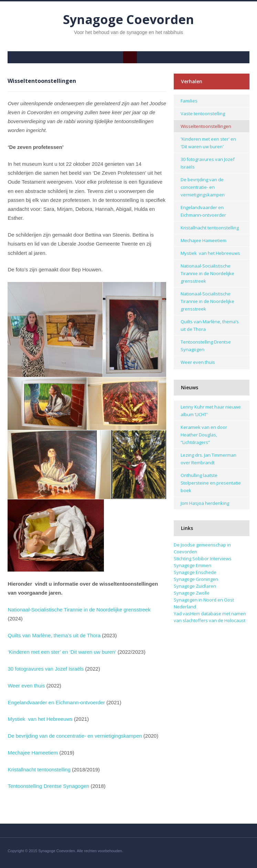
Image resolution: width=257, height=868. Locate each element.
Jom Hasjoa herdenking (205, 503)
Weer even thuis (26, 686)
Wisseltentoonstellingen (206, 126)
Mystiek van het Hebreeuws (40, 719)
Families (189, 101)
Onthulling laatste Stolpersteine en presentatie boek (211, 483)
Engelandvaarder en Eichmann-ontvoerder (56, 702)
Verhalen (192, 81)
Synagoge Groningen (196, 579)
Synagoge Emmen (192, 565)
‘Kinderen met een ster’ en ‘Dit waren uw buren (61, 652)
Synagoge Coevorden (128, 19)
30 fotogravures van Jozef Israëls (46, 669)
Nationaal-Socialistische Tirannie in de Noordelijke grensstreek (79, 610)
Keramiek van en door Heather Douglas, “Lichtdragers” (204, 435)
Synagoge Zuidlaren (195, 586)
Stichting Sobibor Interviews (203, 558)
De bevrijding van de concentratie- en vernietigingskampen (75, 736)
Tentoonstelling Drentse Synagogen (48, 786)
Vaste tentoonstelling (203, 113)
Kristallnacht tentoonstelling (39, 769)
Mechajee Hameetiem (33, 753)
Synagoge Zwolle (192, 593)
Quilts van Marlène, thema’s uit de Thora (54, 635)
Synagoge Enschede (195, 572)
